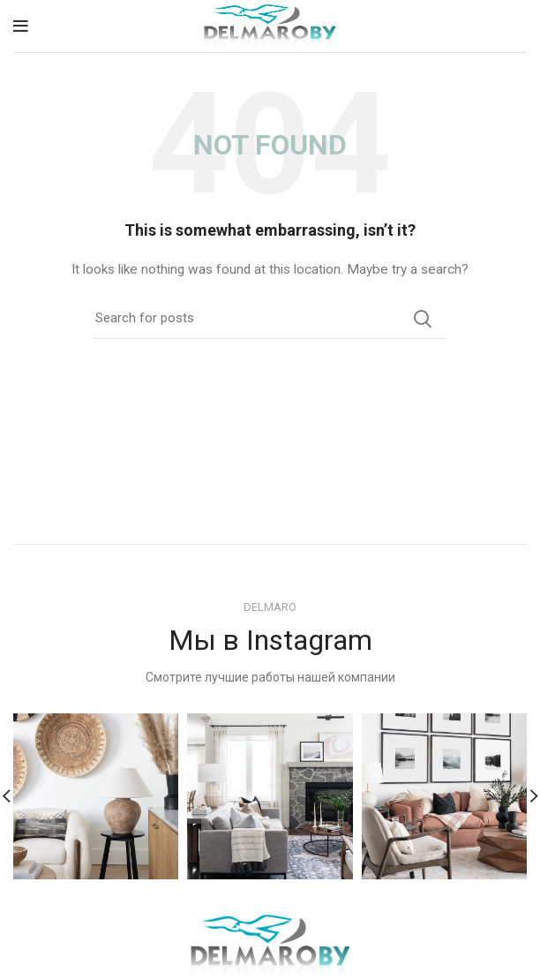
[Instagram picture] (96, 796)
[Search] (270, 319)
